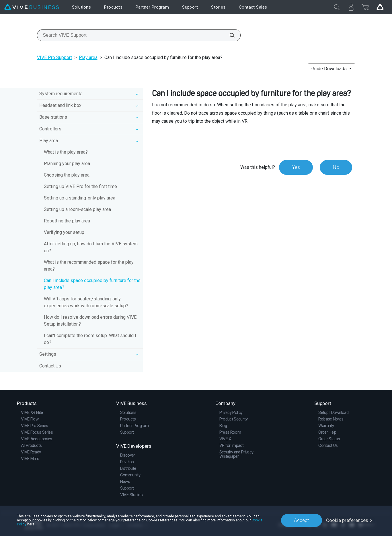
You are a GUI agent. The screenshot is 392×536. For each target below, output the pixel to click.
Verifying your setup (64, 232)
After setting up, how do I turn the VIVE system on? (91, 247)
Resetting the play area (67, 221)
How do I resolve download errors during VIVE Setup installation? (90, 321)
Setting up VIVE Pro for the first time (80, 186)
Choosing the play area (67, 175)
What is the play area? (66, 152)
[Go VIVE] (380, 7)
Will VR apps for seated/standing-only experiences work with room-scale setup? (86, 302)
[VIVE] (32, 7)
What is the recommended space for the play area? (89, 266)
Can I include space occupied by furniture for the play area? (92, 284)
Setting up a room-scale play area (77, 209)
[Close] (337, 7)
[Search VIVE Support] (229, 35)
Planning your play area (67, 164)
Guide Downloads (330, 69)
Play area (88, 57)
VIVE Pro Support (54, 57)
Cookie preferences (347, 520)
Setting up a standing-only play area (80, 198)
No (336, 167)
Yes (296, 167)
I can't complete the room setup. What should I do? (90, 339)
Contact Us (50, 366)
